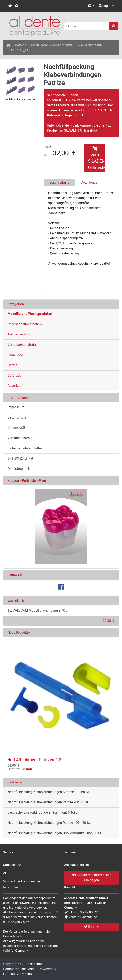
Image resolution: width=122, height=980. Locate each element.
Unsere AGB (16, 428)
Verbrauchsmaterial (22, 345)
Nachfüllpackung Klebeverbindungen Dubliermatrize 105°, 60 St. (55, 833)
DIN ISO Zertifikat (20, 459)
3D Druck (14, 375)
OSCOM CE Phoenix (18, 974)
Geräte (12, 365)
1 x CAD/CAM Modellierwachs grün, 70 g (38, 610)
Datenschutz (17, 417)
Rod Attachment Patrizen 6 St (35, 760)
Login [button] (105, 6)
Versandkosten (19, 438)
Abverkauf (15, 386)
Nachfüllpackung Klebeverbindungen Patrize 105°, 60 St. (49, 823)
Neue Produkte (19, 632)
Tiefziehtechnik (19, 334)
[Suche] (87, 26)
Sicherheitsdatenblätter (25, 448)
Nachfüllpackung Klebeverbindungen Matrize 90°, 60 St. (49, 792)
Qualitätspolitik (19, 469)
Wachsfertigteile (89, 45)
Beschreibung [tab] (59, 182)
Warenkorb (16, 601)
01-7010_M (20, 50)
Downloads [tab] (89, 182)
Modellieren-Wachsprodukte (52, 45)
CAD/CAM (15, 355)
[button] (91, 6)
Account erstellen (76, 865)
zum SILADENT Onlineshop (97, 158)
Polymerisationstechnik (25, 324)
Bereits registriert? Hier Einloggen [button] (91, 878)
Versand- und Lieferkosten (22, 881)
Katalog (21, 45)
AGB (6, 873)
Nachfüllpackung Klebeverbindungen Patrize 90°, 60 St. (48, 802)
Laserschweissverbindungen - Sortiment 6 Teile (43, 812)
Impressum (16, 407)
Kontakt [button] (91, 927)
